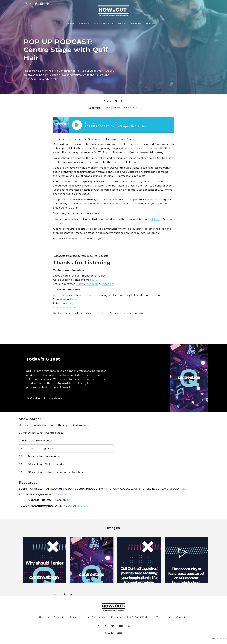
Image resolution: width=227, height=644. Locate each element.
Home (71, 24)
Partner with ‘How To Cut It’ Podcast (131, 617)
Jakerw (224, 638)
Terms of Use (164, 617)
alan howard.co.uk (52, 398)
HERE (156, 219)
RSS (135, 108)
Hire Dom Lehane (96, 617)
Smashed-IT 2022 (103, 24)
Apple (107, 108)
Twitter (80, 284)
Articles (122, 24)
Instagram (108, 284)
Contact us (182, 617)
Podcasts (84, 24)
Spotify (69, 303)
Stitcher (117, 108)
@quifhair (34, 398)
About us (136, 24)
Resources (75, 617)
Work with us (153, 24)
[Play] (78, 125)
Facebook (91, 284)
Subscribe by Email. (65, 307)
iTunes (90, 295)
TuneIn (127, 108)
